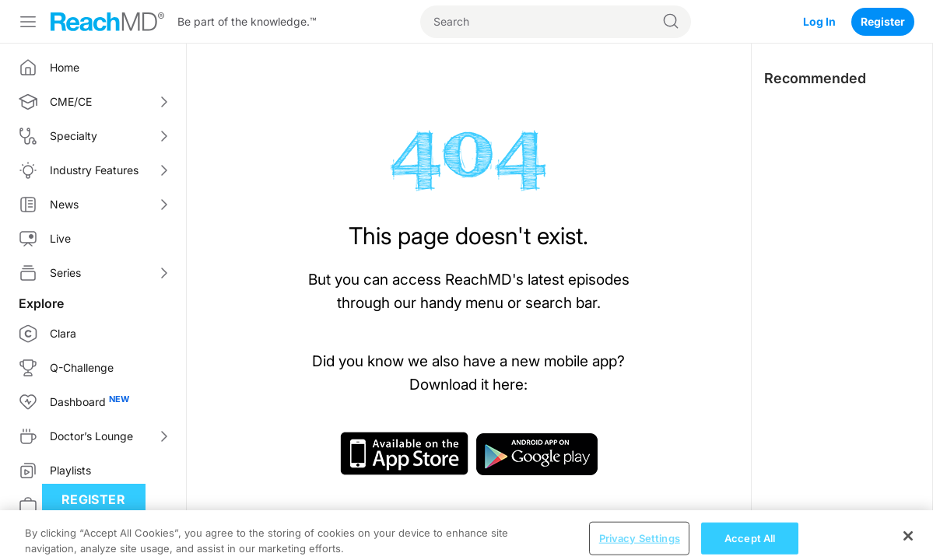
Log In (819, 21)
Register (883, 21)
